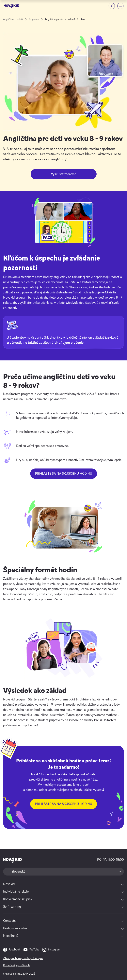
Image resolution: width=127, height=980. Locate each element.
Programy (34, 19)
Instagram (51, 950)
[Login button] (112, 6)
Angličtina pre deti (13, 19)
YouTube (31, 950)
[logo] (11, 6)
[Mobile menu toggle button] (120, 6)
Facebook (12, 950)
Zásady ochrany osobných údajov (23, 958)
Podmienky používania (17, 965)
